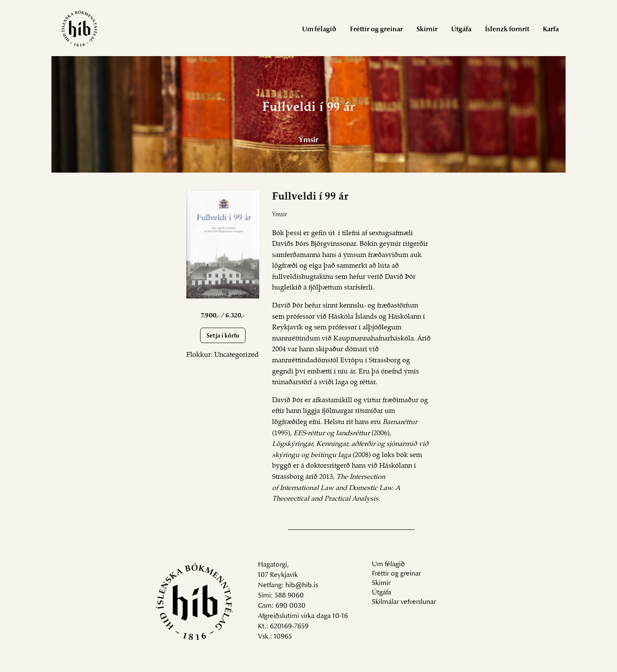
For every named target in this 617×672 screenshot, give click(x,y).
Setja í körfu (223, 336)
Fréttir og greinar (376, 30)
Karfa (551, 30)
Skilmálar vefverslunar (404, 602)
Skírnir (427, 30)
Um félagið (319, 30)
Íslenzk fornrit (507, 30)
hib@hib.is (302, 585)
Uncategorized (237, 355)
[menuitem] (319, 29)
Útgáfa (461, 30)
